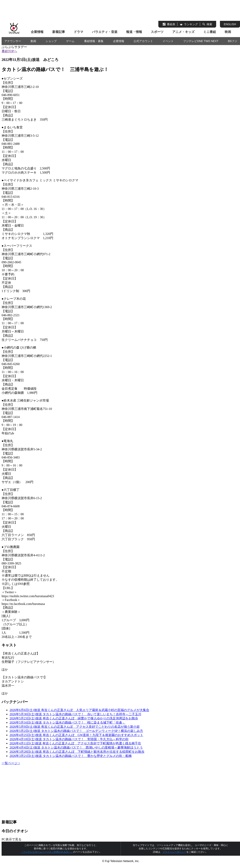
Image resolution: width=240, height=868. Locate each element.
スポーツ (157, 32)
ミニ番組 (210, 32)
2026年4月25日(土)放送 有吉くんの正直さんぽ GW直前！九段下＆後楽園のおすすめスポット (76, 735)
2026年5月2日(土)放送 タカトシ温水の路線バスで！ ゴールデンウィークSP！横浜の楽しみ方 (76, 731)
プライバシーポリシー (174, 852)
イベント (168, 41)
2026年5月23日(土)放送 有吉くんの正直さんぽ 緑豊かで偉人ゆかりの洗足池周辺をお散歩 (74, 718)
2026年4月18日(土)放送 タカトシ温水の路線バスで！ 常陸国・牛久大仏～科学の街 (69, 739)
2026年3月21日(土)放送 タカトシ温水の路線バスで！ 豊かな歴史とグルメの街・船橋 (71, 756)
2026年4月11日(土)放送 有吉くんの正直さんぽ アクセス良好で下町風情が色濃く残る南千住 (75, 743)
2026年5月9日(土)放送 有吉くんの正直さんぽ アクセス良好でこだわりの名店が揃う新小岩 (75, 727)
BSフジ (233, 41)
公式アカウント (143, 41)
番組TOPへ (9, 51)
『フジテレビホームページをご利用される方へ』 (47, 852)
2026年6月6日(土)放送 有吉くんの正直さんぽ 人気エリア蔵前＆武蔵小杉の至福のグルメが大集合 (79, 710)
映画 (228, 32)
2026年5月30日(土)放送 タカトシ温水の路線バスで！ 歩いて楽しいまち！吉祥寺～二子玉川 (75, 714)
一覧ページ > (11, 763)
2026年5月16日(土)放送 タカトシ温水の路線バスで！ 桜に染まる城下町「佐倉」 (67, 722)
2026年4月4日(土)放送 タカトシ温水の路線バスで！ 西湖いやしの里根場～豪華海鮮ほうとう (76, 747)
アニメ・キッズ (183, 32)
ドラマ (78, 32)
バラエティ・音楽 (105, 32)
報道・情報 (134, 32)
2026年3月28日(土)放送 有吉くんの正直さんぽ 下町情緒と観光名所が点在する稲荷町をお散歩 (77, 752)
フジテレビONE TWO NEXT (201, 41)
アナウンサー (13, 41)
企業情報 (37, 32)
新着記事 (59, 32)
